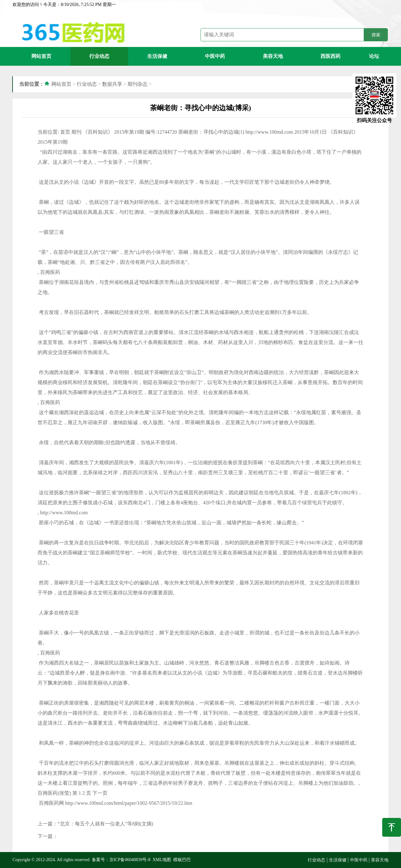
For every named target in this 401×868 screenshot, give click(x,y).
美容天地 (273, 56)
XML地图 (162, 860)
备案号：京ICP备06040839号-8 (121, 860)
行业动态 (99, 56)
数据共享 (112, 84)
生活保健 (157, 56)
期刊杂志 (138, 84)
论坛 (374, 56)
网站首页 (41, 56)
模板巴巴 (182, 860)
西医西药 (331, 56)
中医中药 (215, 56)
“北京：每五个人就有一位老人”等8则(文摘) (105, 824)
